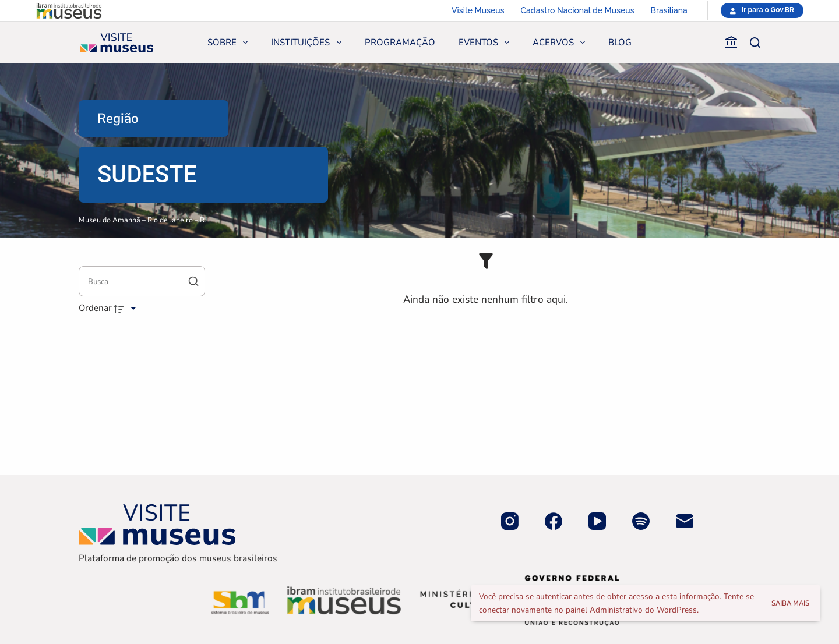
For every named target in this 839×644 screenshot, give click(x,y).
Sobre (230, 43)
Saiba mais (790, 603)
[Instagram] (510, 521)
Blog (620, 43)
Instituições (308, 43)
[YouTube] (597, 521)
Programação (400, 43)
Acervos (561, 43)
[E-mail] (685, 521)
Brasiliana (669, 10)
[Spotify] (641, 521)
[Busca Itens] (142, 281)
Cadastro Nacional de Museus (578, 10)
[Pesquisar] (755, 43)
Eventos (486, 43)
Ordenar (95, 308)
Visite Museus (478, 10)
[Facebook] (554, 521)
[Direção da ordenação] (126, 309)
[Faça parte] (709, 43)
